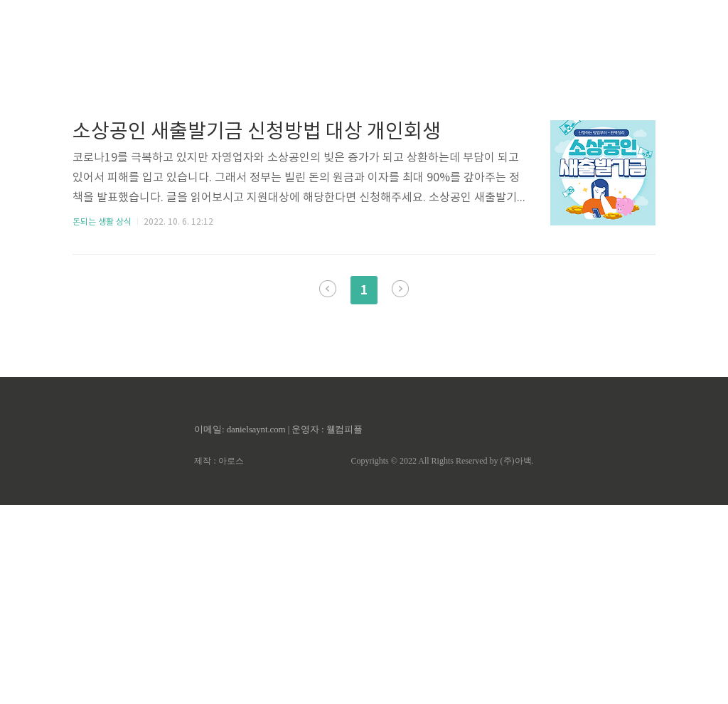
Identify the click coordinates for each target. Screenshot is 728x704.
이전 (328, 488)
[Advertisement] (364, 135)
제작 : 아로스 (219, 660)
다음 (400, 488)
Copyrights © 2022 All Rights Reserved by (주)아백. (442, 660)
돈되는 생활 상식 (102, 421)
